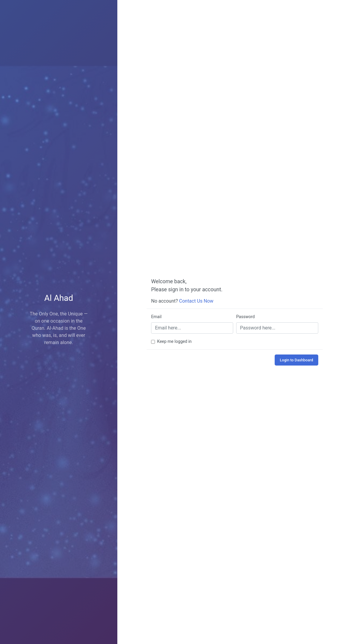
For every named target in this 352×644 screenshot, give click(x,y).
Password (245, 317)
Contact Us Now (196, 301)
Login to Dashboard (296, 360)
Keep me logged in (174, 341)
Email (156, 317)
